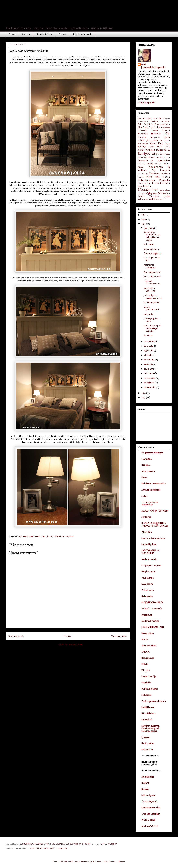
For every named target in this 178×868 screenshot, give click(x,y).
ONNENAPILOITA (52, 16)
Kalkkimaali (165, 140)
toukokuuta (149, 369)
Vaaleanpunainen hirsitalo (153, 701)
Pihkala (145, 664)
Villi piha (145, 670)
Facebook (63, 34)
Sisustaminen (68, 536)
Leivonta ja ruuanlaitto (154, 160)
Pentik (141, 177)
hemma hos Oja (149, 676)
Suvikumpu (146, 517)
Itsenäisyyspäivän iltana (151, 320)
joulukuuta (149, 228)
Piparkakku (146, 683)
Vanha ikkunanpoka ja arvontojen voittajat (153, 328)
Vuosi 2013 (160, 199)
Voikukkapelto (148, 590)
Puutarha (164, 180)
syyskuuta (149, 350)
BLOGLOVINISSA (73, 844)
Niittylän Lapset (148, 572)
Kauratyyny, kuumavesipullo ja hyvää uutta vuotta (152, 236)
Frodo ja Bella (155, 127)
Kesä (161, 143)
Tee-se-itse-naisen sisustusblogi (150, 503)
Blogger (121, 862)
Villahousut (149, 244)
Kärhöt (167, 150)
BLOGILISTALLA (57, 844)
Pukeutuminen (146, 180)
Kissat (167, 147)
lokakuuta (149, 346)
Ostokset (57, 536)
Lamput (151, 157)
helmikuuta (150, 383)
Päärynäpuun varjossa (151, 565)
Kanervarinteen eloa (151, 808)
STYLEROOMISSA (109, 844)
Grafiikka (166, 127)
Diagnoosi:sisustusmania (152, 453)
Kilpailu (151, 147)
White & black (148, 820)
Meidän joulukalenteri (151, 308)
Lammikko (142, 157)
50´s (139, 119)
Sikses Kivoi (147, 615)
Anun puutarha (148, 471)
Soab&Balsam (165, 190)
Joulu (44, 536)
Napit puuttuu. (148, 743)
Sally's (144, 496)
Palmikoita (148, 336)
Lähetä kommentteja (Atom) (71, 644)
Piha (157, 177)
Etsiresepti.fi (61, 848)
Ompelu (165, 170)
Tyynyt (166, 196)
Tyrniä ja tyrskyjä (149, 802)
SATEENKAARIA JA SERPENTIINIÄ (150, 552)
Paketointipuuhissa (152, 272)
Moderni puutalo (149, 559)
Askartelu (166, 119)
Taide (155, 193)
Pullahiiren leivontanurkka (153, 484)
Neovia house (148, 658)
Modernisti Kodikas (150, 621)
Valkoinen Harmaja (150, 756)
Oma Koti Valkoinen (151, 814)
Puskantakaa (147, 750)
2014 (144, 393)
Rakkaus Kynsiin (148, 795)
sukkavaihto (142, 193)
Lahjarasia (148, 314)
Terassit (142, 196)
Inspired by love (149, 544)
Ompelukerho (143, 174)
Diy (140, 127)
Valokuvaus (143, 199)
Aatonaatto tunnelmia (149, 266)
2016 (144, 219)
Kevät (167, 144)
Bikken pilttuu (148, 633)
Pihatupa (166, 177)
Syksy (150, 193)
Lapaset (159, 157)
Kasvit (153, 143)
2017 (144, 215)
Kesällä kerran (148, 707)
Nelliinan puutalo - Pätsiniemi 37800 (150, 763)
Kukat (141, 150)
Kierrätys (142, 147)
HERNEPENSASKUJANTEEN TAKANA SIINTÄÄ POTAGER (155, 525)
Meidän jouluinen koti (152, 259)
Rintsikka (145, 789)
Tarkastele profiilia (147, 103)
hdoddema (98, 862)
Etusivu (12, 34)
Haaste (155, 130)
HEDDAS (145, 783)
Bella (140, 124)
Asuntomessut (143, 121)
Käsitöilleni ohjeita (44, 34)
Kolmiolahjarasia (151, 302)
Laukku (167, 157)
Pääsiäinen (165, 183)
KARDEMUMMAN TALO (153, 627)
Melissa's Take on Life (151, 609)
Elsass (144, 477)
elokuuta (148, 355)
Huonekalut (24, 536)
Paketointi (165, 174)
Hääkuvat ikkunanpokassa (152, 282)
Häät (32, 536)
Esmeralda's (147, 720)
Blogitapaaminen (162, 124)
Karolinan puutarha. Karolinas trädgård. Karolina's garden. (150, 728)
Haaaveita (143, 130)
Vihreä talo (146, 532)
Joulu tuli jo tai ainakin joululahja (153, 297)
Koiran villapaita (151, 249)
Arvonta (157, 118)
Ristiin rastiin (147, 596)
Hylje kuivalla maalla (83, 34)
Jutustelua (152, 140)
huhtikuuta (149, 373)
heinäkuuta (149, 360)
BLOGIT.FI (87, 844)
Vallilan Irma (147, 578)
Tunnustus (154, 196)
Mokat (141, 167)
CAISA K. (145, 652)
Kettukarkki (146, 695)
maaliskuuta (150, 378)
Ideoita (38, 536)
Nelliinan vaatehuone (151, 771)
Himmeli (166, 130)
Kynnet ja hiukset (154, 150)
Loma (150, 164)
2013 (144, 398)
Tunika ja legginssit (152, 253)
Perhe (149, 177)
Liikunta (141, 164)
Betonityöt (149, 124)
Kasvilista (26, 34)
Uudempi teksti (16, 636)
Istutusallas (155, 137)
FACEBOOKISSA (42, 844)
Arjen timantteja (149, 646)
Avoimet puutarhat (160, 121)
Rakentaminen (144, 186)
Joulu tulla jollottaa (152, 277)
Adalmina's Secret (150, 826)
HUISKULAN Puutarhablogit (41, 848)
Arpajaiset (147, 118)
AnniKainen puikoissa (151, 490)
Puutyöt (156, 183)
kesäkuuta (149, 364)
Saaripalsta (146, 459)
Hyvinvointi (156, 134)
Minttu (167, 164)
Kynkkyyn (146, 737)
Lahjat (155, 154)
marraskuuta (150, 341)
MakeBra (159, 164)
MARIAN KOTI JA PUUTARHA (155, 511)
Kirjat (159, 147)
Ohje (154, 170)
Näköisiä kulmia (148, 714)
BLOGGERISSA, (27, 844)
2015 (144, 224)
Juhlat (50, 536)
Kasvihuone (143, 144)
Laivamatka (165, 154)
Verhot (152, 199)
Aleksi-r (145, 639)
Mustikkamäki (148, 777)
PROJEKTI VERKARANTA (152, 602)
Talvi (160, 193)
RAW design (147, 584)
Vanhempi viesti (119, 636)
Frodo (145, 127)
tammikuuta (150, 387)
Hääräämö (146, 465)
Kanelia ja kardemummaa (153, 538)
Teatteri (166, 193)
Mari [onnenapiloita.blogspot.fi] (153, 66)
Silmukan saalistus (150, 689)
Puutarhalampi (144, 183)
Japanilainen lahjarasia (149, 289)
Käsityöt (144, 153)
